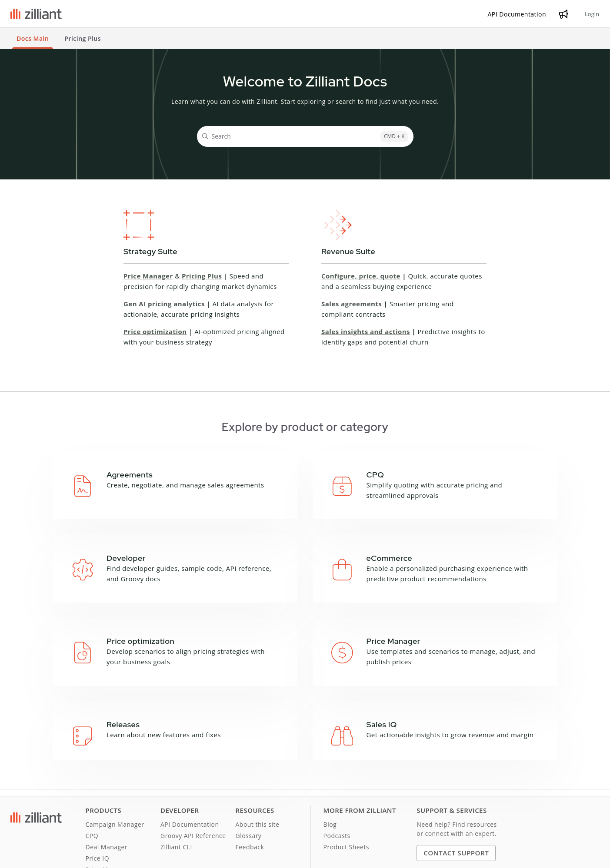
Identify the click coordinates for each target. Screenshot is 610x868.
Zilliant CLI (176, 797)
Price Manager (148, 276)
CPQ (92, 786)
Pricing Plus (202, 276)
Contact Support (456, 803)
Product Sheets (346, 797)
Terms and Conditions (40, 857)
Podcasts (337, 786)
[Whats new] (563, 14)
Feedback (250, 797)
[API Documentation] (517, 14)
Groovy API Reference (193, 786)
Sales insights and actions (366, 331)
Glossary (249, 786)
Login (592, 14)
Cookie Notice (145, 857)
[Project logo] (36, 14)
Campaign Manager (115, 774)
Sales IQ (98, 831)
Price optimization (155, 331)
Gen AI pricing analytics (164, 304)
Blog (330, 774)
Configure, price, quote (361, 276)
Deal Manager (107, 797)
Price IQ (98, 808)
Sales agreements (352, 304)
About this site (258, 774)
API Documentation (190, 774)
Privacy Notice (98, 857)
